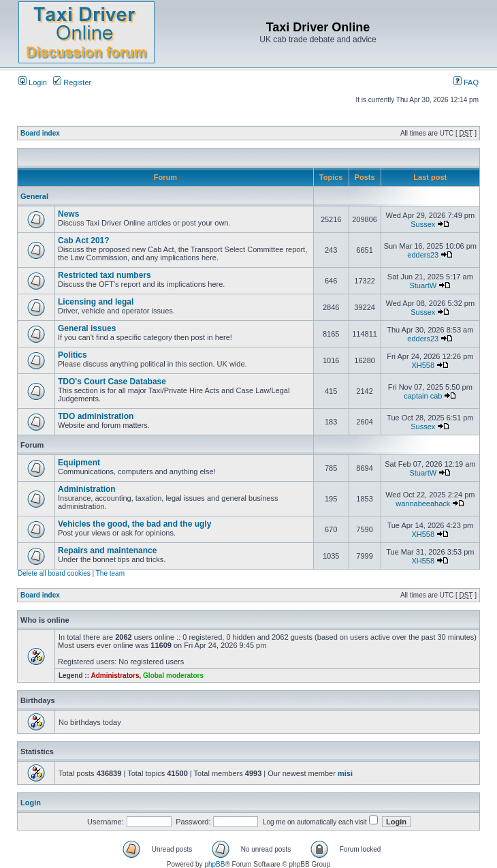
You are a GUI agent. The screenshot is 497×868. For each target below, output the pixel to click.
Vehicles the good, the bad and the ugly (134, 524)
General (34, 196)
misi (345, 773)
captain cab (423, 396)
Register (72, 82)
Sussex (423, 224)
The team (110, 573)
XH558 (423, 365)
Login (33, 82)
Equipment (79, 463)
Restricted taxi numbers (105, 275)
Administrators (115, 676)
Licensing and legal (96, 302)
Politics (73, 355)
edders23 (423, 255)
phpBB (214, 864)
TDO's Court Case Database (112, 382)
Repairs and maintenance (107, 551)
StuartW (423, 285)
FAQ (466, 82)
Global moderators (173, 676)
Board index (40, 133)
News (68, 214)
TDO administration (96, 416)
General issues (87, 328)
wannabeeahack (423, 503)
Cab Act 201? (84, 241)
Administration (87, 489)
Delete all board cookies (54, 573)
